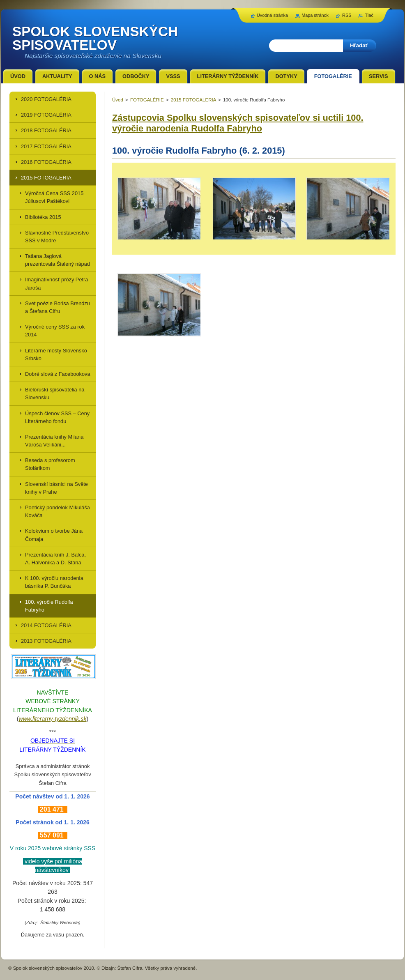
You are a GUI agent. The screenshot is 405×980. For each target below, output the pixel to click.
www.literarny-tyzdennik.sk (53, 719)
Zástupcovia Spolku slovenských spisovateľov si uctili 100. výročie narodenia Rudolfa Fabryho (238, 123)
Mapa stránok (315, 15)
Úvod (118, 100)
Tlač (369, 15)
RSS (347, 15)
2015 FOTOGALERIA (193, 100)
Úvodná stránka (272, 15)
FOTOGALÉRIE (147, 100)
